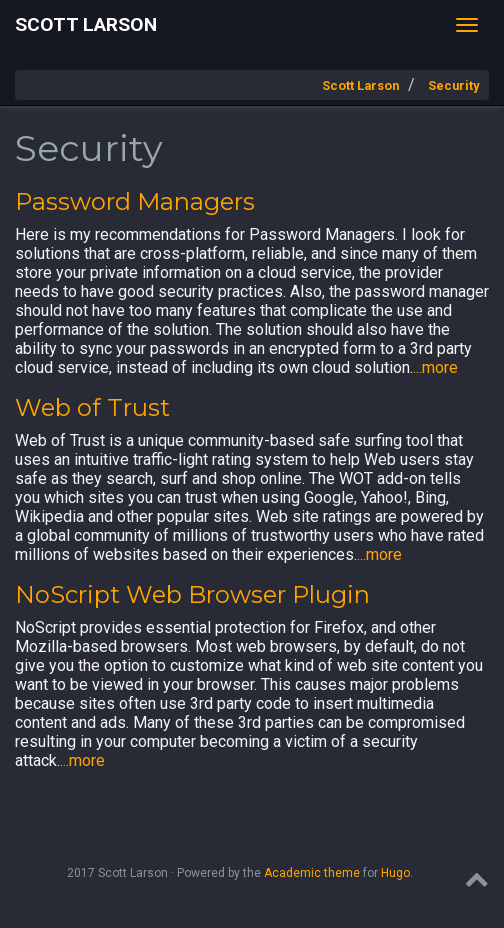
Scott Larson (86, 24)
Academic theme (312, 873)
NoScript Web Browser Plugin (192, 594)
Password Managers (135, 201)
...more (435, 367)
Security (453, 85)
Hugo (395, 873)
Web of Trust (92, 407)
